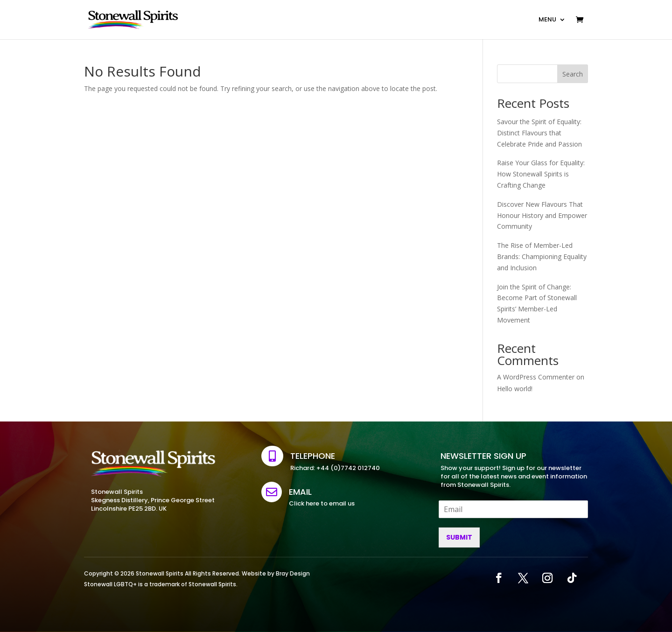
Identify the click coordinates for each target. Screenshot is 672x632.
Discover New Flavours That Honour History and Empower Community (542, 215)
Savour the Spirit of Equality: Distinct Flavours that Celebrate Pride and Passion (539, 133)
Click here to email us (322, 503)
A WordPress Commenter (536, 377)
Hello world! (515, 389)
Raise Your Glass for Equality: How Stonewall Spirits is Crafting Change (541, 174)
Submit (459, 537)
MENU (547, 19)
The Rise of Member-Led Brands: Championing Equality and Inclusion (542, 256)
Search (573, 74)
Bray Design (293, 573)
